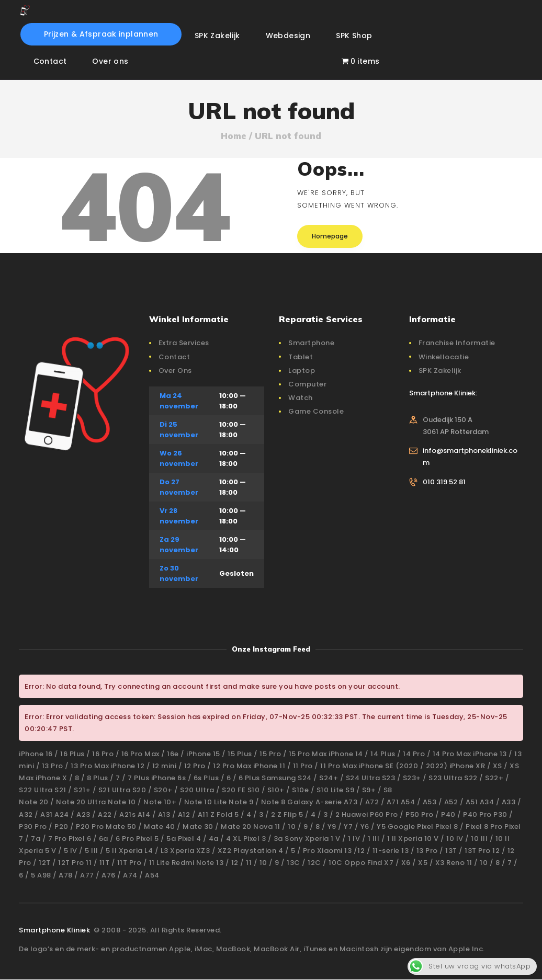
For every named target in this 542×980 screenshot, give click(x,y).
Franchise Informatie (457, 343)
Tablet (301, 357)
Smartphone (311, 343)
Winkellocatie (444, 357)
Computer (307, 384)
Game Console (316, 411)
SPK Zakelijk (440, 371)
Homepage (330, 236)
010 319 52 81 (444, 482)
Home (234, 136)
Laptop (302, 371)
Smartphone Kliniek (55, 930)
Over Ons (175, 371)
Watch (301, 398)
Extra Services (184, 343)
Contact (174, 357)
